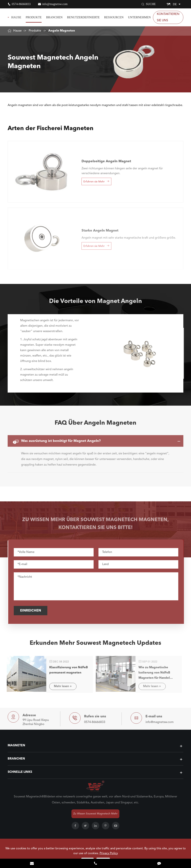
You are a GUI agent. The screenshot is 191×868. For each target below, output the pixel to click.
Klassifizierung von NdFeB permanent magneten (66, 670)
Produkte (34, 17)
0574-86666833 (21, 4)
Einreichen (33, 611)
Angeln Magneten (62, 31)
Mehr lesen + (60, 686)
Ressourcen (114, 17)
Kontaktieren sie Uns (168, 17)
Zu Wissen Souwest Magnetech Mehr (95, 814)
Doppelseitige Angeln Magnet (106, 159)
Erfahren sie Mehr (96, 179)
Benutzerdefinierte (83, 17)
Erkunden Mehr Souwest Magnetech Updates (95, 645)
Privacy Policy (109, 853)
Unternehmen (139, 17)
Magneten (16, 746)
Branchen (54, 17)
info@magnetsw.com (55, 4)
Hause (16, 17)
